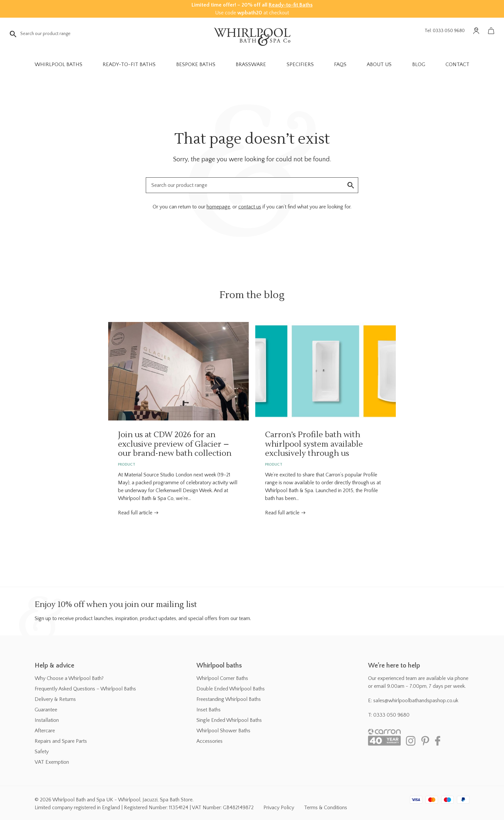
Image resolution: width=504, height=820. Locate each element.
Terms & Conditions (326, 808)
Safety (42, 752)
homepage (218, 207)
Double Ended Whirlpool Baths (231, 689)
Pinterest (425, 741)
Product (127, 464)
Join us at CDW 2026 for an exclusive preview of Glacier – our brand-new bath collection (178, 371)
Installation (47, 720)
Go (13, 34)
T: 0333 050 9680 (389, 715)
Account (476, 31)
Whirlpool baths (219, 666)
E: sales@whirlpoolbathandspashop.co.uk (413, 701)
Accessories (210, 741)
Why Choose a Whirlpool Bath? (69, 678)
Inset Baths (209, 710)
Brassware (251, 64)
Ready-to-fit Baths (291, 5)
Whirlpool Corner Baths (222, 678)
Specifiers (300, 64)
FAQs (340, 64)
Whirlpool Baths (59, 64)
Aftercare (45, 731)
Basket (491, 31)
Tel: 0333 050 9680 (445, 31)
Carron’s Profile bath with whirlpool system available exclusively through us (326, 371)
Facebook (440, 741)
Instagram (411, 741)
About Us (379, 64)
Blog (419, 64)
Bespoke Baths (196, 64)
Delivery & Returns (55, 699)
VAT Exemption (52, 762)
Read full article (135, 513)
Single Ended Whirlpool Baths (229, 720)
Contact (457, 64)
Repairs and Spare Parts (61, 741)
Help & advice (54, 666)
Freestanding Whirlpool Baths (229, 699)
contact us (250, 207)
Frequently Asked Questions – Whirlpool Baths (85, 689)
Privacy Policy (279, 808)
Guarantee (46, 710)
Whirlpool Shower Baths (223, 731)
